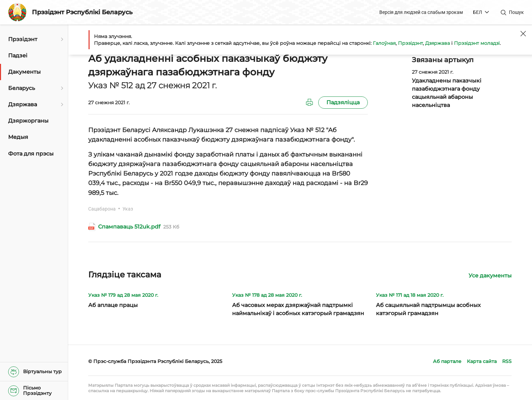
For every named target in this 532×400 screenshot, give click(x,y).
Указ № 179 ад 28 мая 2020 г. (123, 295)
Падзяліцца (343, 102)
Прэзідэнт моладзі (477, 43)
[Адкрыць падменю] (61, 39)
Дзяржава (438, 43)
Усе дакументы (490, 276)
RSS (507, 361)
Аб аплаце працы (113, 305)
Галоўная (384, 43)
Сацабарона (102, 209)
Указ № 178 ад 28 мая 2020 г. (267, 295)
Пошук (516, 12)
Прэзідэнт (410, 43)
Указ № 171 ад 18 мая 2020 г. (410, 295)
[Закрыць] (523, 34)
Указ (128, 209)
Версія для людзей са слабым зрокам (421, 12)
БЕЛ (478, 12)
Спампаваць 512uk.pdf (129, 227)
